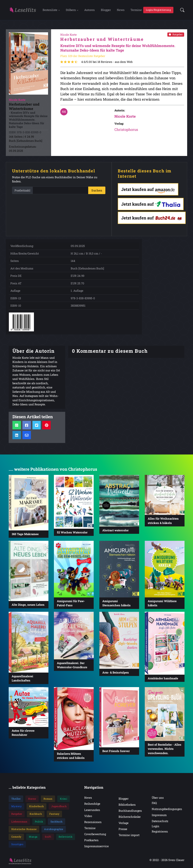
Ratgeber (176, 35)
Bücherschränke (130, 817)
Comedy (16, 837)
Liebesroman (19, 822)
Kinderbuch (37, 807)
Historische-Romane (24, 829)
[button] (181, 10)
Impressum (159, 815)
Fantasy (54, 814)
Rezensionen (93, 822)
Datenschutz (160, 821)
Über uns (158, 798)
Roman (48, 799)
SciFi (48, 837)
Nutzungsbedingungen (167, 809)
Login (155, 826)
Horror (32, 799)
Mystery (17, 807)
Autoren (90, 10)
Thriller (16, 799)
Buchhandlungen (130, 811)
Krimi (64, 799)
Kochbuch (36, 814)
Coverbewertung (95, 834)
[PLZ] (61, 191)
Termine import (129, 835)
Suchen (97, 191)
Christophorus (126, 130)
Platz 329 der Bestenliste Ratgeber (83, 56)
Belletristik (65, 837)
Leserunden (92, 810)
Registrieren (160, 832)
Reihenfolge (92, 804)
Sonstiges (17, 845)
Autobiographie (54, 829)
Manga (33, 837)
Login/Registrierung (158, 10)
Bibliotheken (127, 805)
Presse (123, 829)
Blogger (106, 10)
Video (88, 816)
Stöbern (71, 10)
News (121, 10)
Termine (136, 10)
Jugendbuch (59, 807)
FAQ (154, 803)
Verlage (124, 823)
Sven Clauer (176, 860)
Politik (39, 822)
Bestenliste (50, 10)
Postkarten (91, 840)
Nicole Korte (125, 117)
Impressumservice (96, 846)
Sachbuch (57, 822)
